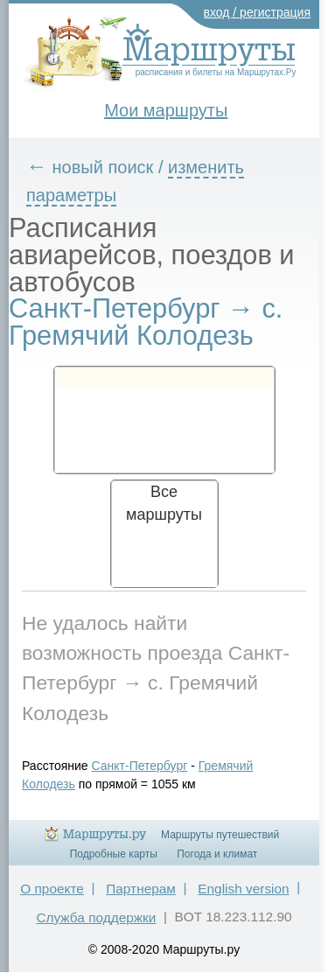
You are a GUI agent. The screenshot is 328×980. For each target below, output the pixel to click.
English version (243, 889)
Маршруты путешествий (220, 835)
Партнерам (141, 889)
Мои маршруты (166, 110)
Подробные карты (114, 854)
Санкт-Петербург (140, 766)
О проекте (52, 889)
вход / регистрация (258, 12)
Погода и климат (217, 854)
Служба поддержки (96, 917)
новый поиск (103, 167)
